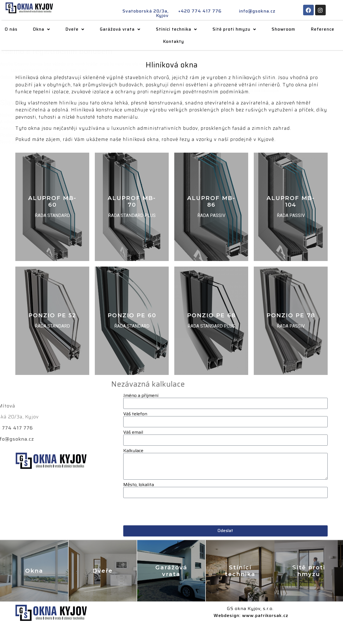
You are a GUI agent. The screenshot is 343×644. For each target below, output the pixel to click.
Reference (326, 29)
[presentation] (166, 512)
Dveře (78, 29)
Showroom (287, 29)
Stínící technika (180, 29)
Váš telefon (135, 414)
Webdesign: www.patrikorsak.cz (251, 615)
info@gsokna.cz (257, 11)
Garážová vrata (123, 29)
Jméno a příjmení (141, 396)
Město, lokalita (139, 485)
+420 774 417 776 (200, 11)
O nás (14, 29)
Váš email (133, 432)
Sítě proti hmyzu (238, 29)
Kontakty (177, 42)
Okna (45, 29)
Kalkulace (133, 451)
